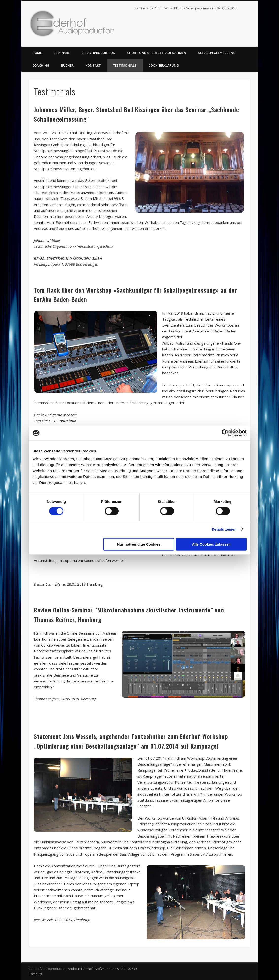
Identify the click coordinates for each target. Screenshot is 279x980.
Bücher (67, 65)
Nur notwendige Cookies (139, 544)
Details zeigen (224, 529)
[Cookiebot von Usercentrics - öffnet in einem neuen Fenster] (225, 433)
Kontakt (93, 65)
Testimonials (125, 65)
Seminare (62, 53)
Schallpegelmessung (217, 53)
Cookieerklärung (164, 65)
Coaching (41, 65)
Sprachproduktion (98, 53)
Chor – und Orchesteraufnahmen (157, 53)
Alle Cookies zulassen (211, 544)
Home (37, 53)
